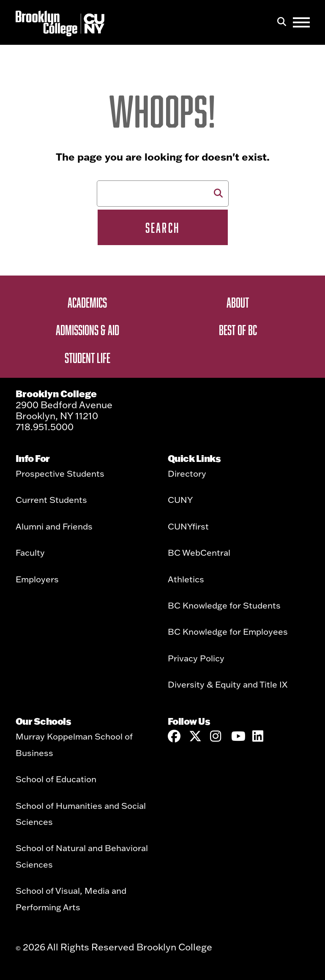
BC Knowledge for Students (224, 605)
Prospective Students (60, 473)
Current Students (51, 500)
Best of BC (238, 330)
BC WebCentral (199, 552)
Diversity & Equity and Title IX (228, 684)
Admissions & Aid (87, 330)
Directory (187, 473)
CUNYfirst (188, 526)
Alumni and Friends (54, 526)
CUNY (180, 500)
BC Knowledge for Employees (228, 631)
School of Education (56, 779)
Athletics (186, 579)
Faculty (30, 552)
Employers (37, 579)
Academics (87, 302)
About (238, 302)
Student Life (87, 358)
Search (162, 227)
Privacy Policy (196, 658)
